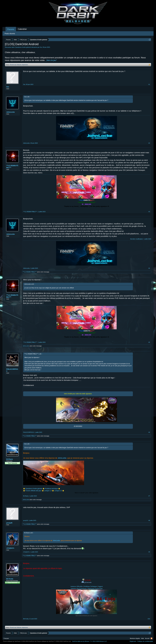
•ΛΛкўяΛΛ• (10, 548)
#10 (149, 619)
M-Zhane (10, 459)
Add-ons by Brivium (90, 641)
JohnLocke (11, 112)
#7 (149, 496)
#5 (149, 342)
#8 (149, 520)
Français (6, 638)
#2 (149, 143)
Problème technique (51, 489)
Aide (143, 638)
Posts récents (10, 34)
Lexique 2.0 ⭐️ (59, 491)
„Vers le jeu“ (51, 60)
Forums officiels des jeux (34, 491)
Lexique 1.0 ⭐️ (49, 491)
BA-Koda (10, 579)
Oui (41, 47)
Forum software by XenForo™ (54, 641)
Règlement (133, 641)
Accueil (147, 638)
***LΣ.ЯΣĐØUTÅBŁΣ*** (12, 167)
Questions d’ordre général (23, 47)
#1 (149, 84)
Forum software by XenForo (20, 641)
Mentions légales (135, 638)
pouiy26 (9, 523)
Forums (11, 29)
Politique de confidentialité (145, 641)
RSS (151, 638)
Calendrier (22, 29)
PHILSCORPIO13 (12, 370)
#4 (149, 268)
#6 (149, 432)
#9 (149, 552)
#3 (149, 212)
